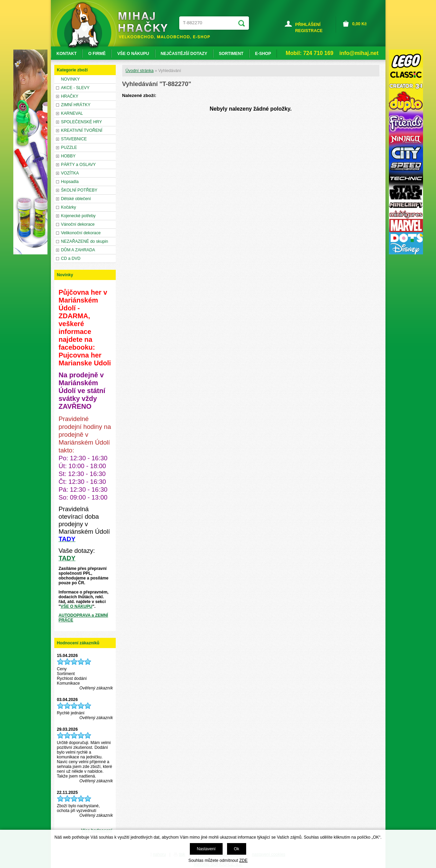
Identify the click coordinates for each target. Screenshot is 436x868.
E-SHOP (263, 54)
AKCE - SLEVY (75, 88)
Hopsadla (70, 182)
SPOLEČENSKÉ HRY (82, 122)
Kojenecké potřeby (78, 216)
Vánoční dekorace (78, 224)
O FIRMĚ (97, 54)
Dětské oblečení (76, 199)
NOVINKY (71, 79)
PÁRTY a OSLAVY (79, 165)
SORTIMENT (231, 54)
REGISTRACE (309, 31)
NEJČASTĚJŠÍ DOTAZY (184, 54)
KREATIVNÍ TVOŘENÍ (82, 130)
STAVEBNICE (74, 139)
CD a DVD (71, 258)
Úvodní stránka (140, 71)
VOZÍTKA (70, 173)
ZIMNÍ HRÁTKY (76, 105)
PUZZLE (69, 148)
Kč (360, 24)
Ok (237, 849)
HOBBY (68, 156)
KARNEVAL (72, 113)
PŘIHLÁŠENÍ (308, 25)
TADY (67, 558)
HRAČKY (70, 96)
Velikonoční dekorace (81, 233)
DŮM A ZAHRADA (78, 250)
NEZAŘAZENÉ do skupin (85, 241)
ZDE (243, 860)
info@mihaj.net (359, 53)
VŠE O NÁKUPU (76, 606)
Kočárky (69, 207)
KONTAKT (67, 54)
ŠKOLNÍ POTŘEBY (79, 190)
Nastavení (206, 849)
